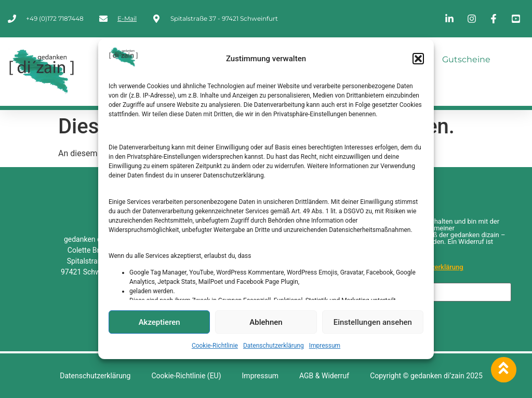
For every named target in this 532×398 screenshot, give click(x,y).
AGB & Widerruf (324, 376)
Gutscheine (466, 59)
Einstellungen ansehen (373, 322)
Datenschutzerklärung (274, 346)
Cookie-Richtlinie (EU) (186, 376)
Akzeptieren (159, 322)
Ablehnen (266, 322)
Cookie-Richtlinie (215, 346)
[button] (418, 59)
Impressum (325, 346)
